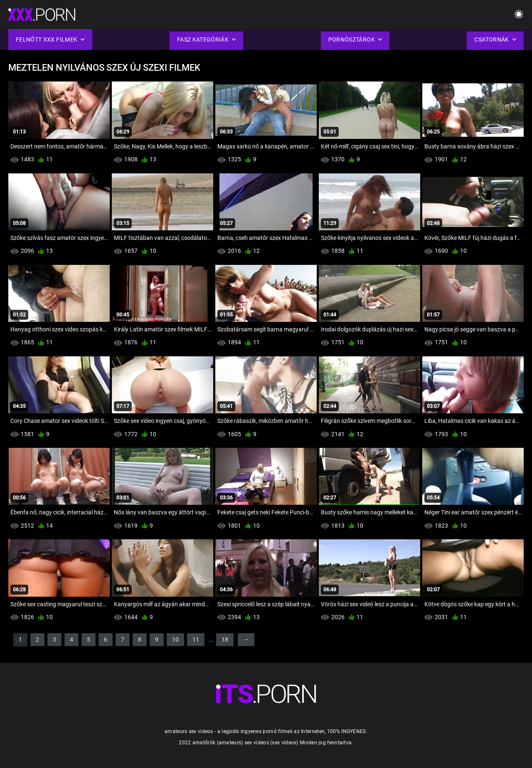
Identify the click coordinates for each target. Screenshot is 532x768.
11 (196, 640)
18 (225, 640)
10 (175, 640)
